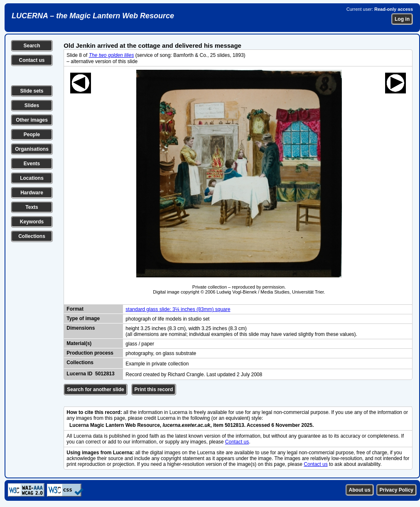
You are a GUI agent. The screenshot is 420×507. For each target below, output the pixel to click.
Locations (32, 178)
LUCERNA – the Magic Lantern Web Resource (93, 16)
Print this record (154, 389)
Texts (32, 207)
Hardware (32, 193)
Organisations (32, 149)
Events (32, 164)
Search (32, 46)
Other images (32, 120)
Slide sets (32, 91)
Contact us (32, 60)
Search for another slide (95, 389)
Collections (32, 236)
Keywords (32, 222)
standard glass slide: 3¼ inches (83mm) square (178, 309)
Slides (32, 105)
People (32, 135)
